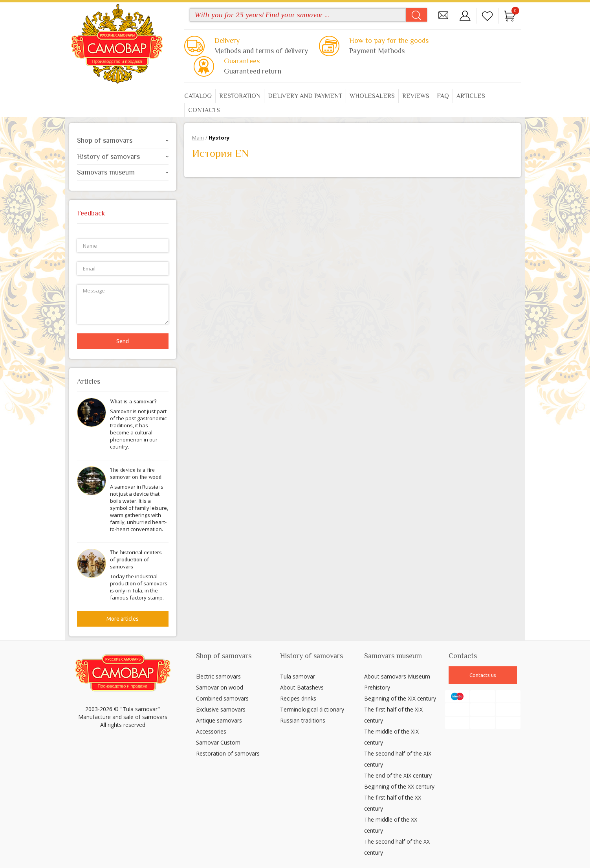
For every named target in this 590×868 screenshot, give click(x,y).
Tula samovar (298, 676)
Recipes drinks (298, 698)
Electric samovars (218, 676)
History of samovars (123, 156)
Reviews (416, 96)
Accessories (211, 731)
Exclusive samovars (221, 709)
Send (123, 341)
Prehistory (377, 687)
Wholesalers (372, 96)
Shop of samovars (123, 140)
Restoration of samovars (228, 753)
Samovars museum (123, 172)
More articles (123, 619)
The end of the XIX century (398, 775)
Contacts (204, 110)
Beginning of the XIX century (400, 698)
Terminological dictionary (312, 709)
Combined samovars (222, 698)
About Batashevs (302, 687)
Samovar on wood (220, 687)
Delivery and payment (305, 96)
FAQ (443, 96)
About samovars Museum (397, 676)
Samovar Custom (218, 742)
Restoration (240, 96)
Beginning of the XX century (399, 786)
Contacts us (483, 675)
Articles (471, 96)
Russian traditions (303, 720)
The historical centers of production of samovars (136, 559)
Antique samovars (219, 720)
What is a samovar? (133, 401)
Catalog (198, 96)
